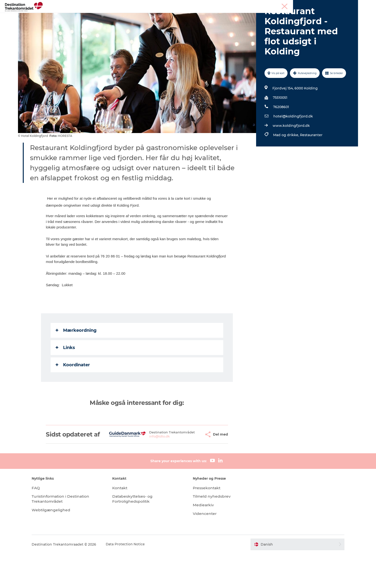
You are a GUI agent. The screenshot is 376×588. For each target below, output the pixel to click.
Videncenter (205, 548)
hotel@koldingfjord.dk (293, 144)
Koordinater (73, 392)
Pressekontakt (207, 522)
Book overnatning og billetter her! (188, 20)
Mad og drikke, (286, 162)
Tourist (299, 5)
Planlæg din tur (271, 15)
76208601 (281, 134)
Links (66, 375)
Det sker (243, 15)
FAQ (43, 522)
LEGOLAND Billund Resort (151, 15)
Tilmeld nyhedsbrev (212, 531)
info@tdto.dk (148, 469)
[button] (189, 465)
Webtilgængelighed (59, 544)
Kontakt (124, 522)
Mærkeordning (77, 357)
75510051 (280, 125)
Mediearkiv (204, 539)
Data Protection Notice (133, 578)
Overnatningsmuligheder (205, 15)
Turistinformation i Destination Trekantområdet (69, 533)
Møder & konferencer (323, 5)
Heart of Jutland (105, 15)
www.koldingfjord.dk (291, 153)
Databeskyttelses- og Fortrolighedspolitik (137, 533)
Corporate (350, 5)
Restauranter (311, 162)
